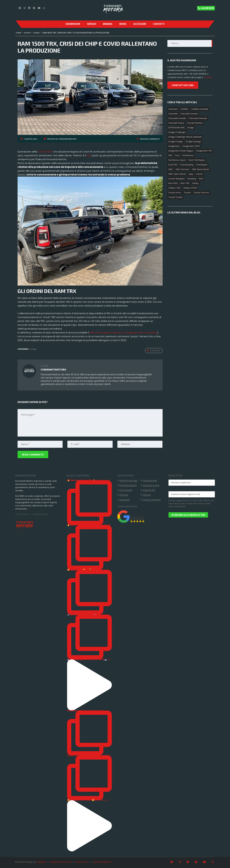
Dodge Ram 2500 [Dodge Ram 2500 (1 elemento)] (191, 146)
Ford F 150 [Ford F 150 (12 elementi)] (173, 165)
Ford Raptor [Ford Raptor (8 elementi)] (202, 165)
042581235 (207, 8)
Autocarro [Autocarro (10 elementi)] (173, 109)
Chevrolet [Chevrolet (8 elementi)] (173, 114)
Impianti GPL (149, 490)
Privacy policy (82, 862)
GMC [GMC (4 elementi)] (171, 169)
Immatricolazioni (128, 485)
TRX (89, 155)
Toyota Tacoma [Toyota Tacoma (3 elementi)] (201, 193)
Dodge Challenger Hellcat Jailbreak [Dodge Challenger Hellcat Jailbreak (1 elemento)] (185, 137)
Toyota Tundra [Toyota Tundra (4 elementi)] (175, 197)
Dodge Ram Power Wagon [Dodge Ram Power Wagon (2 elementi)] (181, 151)
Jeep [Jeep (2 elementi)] (191, 174)
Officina (147, 495)
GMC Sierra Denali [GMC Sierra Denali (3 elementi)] (200, 169)
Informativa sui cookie (61, 862)
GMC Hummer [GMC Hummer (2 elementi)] (182, 169)
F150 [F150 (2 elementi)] (170, 155)
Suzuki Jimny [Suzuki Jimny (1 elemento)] (175, 193)
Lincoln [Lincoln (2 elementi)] (199, 174)
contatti (207, 77)
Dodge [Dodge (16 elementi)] (191, 128)
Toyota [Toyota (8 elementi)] (187, 193)
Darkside (41, 862)
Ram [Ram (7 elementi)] (201, 179)
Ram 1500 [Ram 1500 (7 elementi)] (173, 183)
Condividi (153, 350)
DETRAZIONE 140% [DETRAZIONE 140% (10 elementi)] (176, 128)
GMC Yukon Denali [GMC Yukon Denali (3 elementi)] (177, 174)
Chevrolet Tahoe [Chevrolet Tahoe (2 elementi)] (176, 123)
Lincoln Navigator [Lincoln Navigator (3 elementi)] (177, 179)
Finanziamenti (150, 480)
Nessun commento (151, 139)
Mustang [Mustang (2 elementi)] (192, 179)
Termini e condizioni (102, 862)
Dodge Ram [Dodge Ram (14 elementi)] (174, 146)
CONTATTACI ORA (183, 85)
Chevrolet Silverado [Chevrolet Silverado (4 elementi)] (198, 118)
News (123, 24)
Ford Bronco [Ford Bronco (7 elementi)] (188, 155)
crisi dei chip (45, 152)
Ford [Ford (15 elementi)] (177, 155)
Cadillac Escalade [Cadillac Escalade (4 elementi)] (200, 109)
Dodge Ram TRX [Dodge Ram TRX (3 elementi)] (204, 151)
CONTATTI (159, 24)
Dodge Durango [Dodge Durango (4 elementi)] (193, 141)
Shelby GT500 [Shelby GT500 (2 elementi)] (190, 188)
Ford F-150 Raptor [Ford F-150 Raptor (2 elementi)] (197, 160)
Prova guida (126, 490)
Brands (108, 24)
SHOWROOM (73, 24)
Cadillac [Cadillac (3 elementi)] (185, 109)
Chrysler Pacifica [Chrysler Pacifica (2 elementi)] (195, 123)
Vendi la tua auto (128, 480)
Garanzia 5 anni (151, 485)
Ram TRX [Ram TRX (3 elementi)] (185, 183)
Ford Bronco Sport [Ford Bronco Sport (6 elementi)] (177, 160)
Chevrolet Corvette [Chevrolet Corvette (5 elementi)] (177, 118)
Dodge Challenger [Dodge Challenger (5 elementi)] (177, 132)
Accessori (140, 24)
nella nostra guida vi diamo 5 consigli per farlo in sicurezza (123, 332)
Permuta (124, 495)
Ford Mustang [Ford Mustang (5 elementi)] (187, 165)
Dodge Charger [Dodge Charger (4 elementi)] (176, 141)
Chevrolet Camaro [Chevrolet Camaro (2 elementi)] (189, 114)
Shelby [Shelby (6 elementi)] (195, 183)
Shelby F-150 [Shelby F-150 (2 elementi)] (174, 188)
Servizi (92, 24)
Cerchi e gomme (152, 499)
